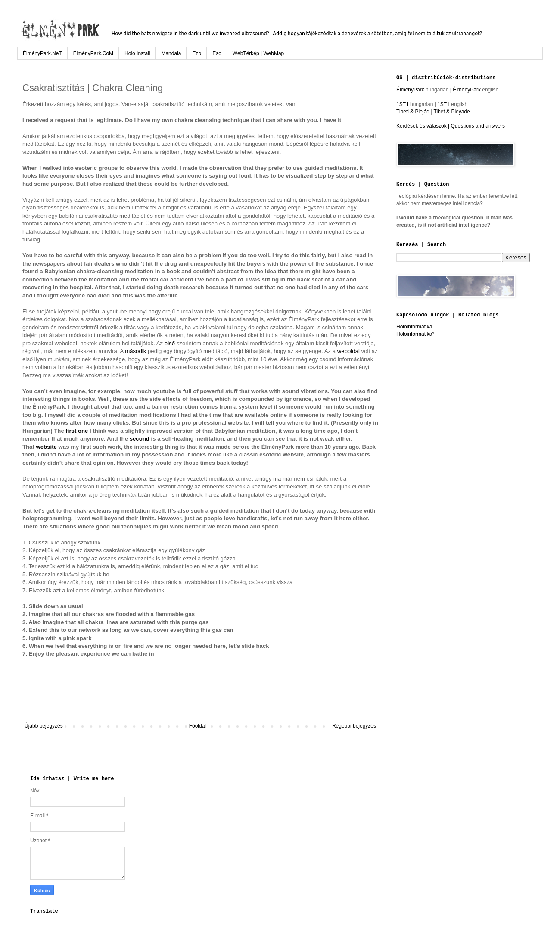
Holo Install (137, 53)
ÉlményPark (411, 90)
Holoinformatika (414, 327)
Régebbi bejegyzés (354, 726)
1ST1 (403, 104)
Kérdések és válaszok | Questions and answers (451, 126)
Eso (217, 53)
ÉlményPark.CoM (93, 53)
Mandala (171, 53)
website (47, 447)
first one (77, 431)
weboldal (348, 351)
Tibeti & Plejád (413, 112)
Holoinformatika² (415, 334)
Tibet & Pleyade (452, 112)
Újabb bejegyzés (44, 726)
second (140, 439)
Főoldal (198, 726)
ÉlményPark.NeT (42, 53)
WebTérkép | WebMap (258, 53)
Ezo (197, 53)
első (170, 343)
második (135, 351)
